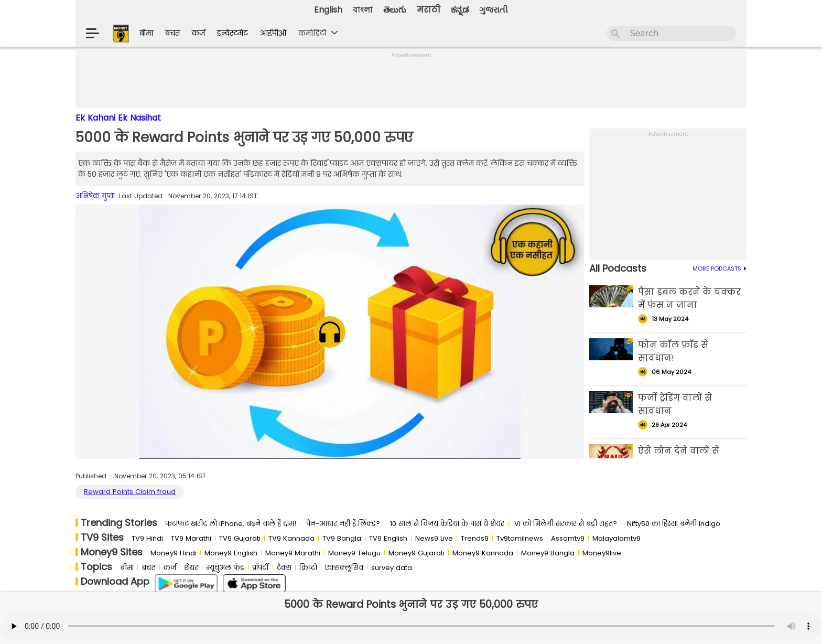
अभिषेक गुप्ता (95, 196)
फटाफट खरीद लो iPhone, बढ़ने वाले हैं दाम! (231, 524)
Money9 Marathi (293, 553)
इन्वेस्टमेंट (232, 33)
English (328, 10)
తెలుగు (395, 10)
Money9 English (231, 553)
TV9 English (388, 538)
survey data (392, 568)
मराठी (429, 10)
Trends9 (475, 538)
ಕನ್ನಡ (460, 10)
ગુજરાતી (494, 10)
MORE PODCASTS (720, 269)
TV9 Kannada (291, 538)
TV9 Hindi (147, 538)
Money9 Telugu (354, 553)
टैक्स (284, 568)
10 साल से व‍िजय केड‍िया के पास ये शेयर (447, 524)
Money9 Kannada (483, 553)
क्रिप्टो (308, 568)
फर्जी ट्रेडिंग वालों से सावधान (675, 404)
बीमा (146, 33)
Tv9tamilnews (520, 538)
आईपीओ (273, 33)
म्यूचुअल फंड (225, 568)
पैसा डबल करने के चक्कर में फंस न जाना (689, 298)
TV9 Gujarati (240, 538)
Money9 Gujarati (417, 553)
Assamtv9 (568, 538)
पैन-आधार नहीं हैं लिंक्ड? (343, 524)
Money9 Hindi (174, 553)
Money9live (602, 553)
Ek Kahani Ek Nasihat (118, 118)
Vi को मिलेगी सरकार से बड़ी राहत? (566, 524)
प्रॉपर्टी (261, 568)
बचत (172, 33)
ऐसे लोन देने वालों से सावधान (679, 457)
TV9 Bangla (342, 538)
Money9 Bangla (548, 553)
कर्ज (198, 33)
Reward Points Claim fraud (130, 492)
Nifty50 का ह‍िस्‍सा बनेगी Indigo (674, 524)
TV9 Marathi (191, 538)
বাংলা (363, 10)
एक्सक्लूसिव (344, 568)
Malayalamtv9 (616, 538)
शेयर (191, 568)
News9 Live (434, 538)
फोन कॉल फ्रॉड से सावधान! (673, 351)
